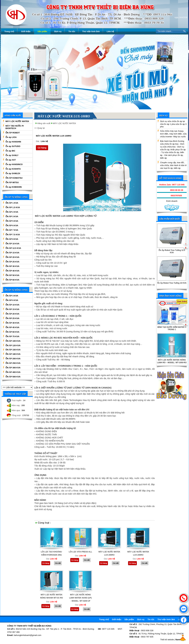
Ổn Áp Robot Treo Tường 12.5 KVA (172, 251)
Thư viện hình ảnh (91, 31)
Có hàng (42, 148)
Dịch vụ (58, 31)
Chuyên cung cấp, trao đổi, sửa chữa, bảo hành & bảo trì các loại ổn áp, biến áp (173, 165)
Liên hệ (110, 31)
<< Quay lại (40, 128)
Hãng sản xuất (44, 123)
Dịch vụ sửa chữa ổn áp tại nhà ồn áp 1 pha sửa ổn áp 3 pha (173, 124)
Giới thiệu (26, 31)
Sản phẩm (42, 31)
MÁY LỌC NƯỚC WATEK (64, 123)
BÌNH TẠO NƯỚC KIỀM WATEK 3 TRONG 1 (172, 328)
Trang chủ (9, 31)
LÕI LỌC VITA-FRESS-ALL (80, 552)
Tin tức (72, 31)
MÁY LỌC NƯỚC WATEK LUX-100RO (54, 136)
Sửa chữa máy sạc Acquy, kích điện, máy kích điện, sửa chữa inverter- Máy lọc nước (173, 134)
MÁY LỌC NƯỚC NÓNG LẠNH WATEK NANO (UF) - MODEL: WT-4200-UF (80, 598)
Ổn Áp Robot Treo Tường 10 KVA (172, 283)
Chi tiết (58, 563)
